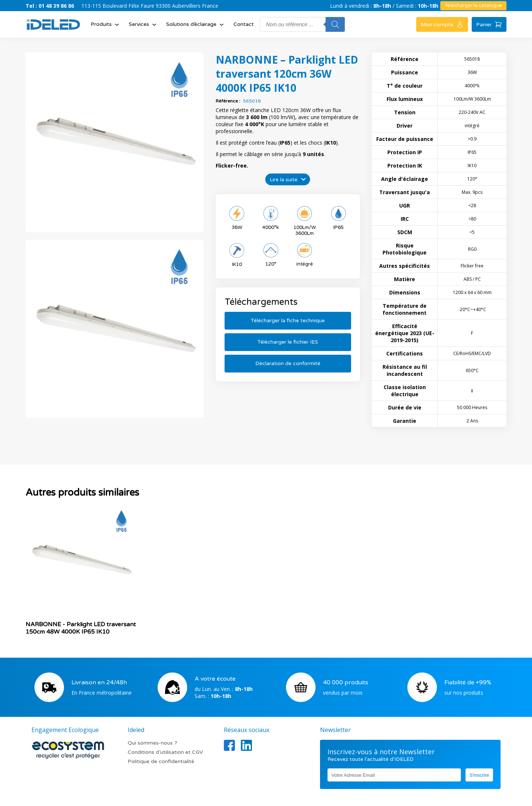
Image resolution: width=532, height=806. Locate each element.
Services (143, 24)
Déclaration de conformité (288, 363)
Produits (106, 24)
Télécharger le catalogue (473, 6)
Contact (244, 24)
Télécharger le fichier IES (288, 342)
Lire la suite (284, 180)
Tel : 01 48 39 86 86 (50, 6)
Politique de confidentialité (161, 761)
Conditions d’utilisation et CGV (165, 752)
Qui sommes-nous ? (152, 743)
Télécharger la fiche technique (288, 321)
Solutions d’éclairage (196, 24)
